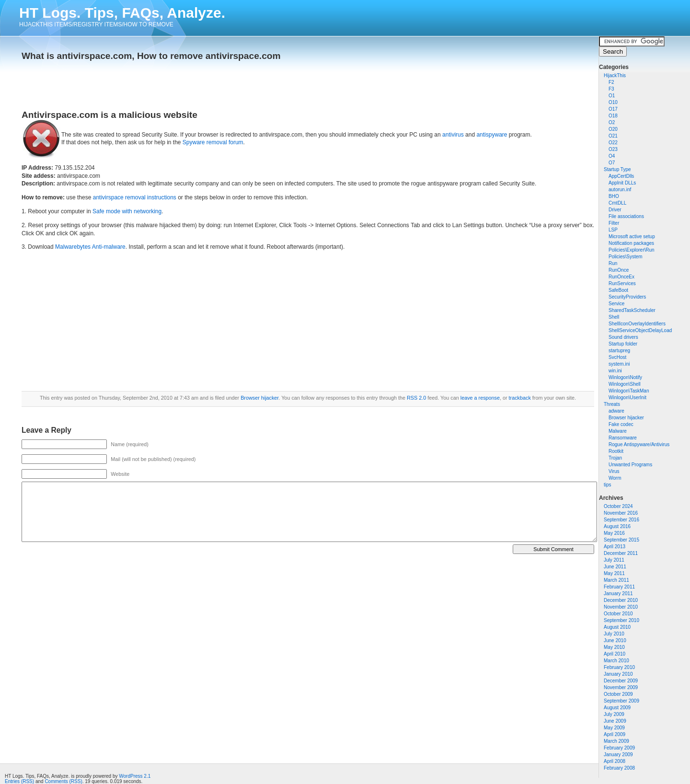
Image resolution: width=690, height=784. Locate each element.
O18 (613, 116)
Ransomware (623, 438)
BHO (614, 196)
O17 (613, 109)
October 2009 (618, 694)
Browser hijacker (626, 418)
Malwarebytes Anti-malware (90, 247)
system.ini (619, 364)
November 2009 (621, 687)
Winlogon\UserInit (627, 398)
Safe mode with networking (127, 211)
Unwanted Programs (630, 465)
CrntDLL (617, 203)
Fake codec (621, 424)
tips (608, 485)
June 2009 (615, 721)
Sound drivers (623, 337)
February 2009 (619, 748)
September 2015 (621, 540)
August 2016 (617, 526)
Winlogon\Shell (625, 384)
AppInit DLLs (622, 183)
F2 (611, 82)
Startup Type (617, 169)
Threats (612, 404)
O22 (613, 143)
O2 (612, 122)
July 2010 (614, 634)
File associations (626, 216)
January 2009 (618, 755)
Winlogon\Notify (625, 377)
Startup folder (623, 344)
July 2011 (614, 560)
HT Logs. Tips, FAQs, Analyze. (122, 13)
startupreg (619, 351)
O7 (612, 163)
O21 (613, 136)
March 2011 (616, 580)
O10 (613, 102)
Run (613, 263)
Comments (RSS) (63, 781)
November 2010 (621, 607)
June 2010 (615, 640)
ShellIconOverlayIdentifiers (637, 324)
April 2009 (615, 734)
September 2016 (621, 520)
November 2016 (621, 513)
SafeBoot (618, 290)
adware (616, 411)
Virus (614, 471)
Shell (614, 317)
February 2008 (619, 768)
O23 (613, 149)
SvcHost (617, 357)
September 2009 (621, 701)
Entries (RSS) (19, 781)
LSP (613, 230)
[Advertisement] (134, 82)
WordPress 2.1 (135, 776)
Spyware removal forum (213, 142)
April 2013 (615, 547)
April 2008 (615, 761)
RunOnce (619, 270)
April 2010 (615, 654)
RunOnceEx (621, 277)
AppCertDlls (621, 176)
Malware (618, 431)
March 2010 (616, 661)
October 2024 (618, 506)
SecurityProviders (627, 297)
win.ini (615, 371)
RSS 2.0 (416, 398)
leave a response (480, 398)
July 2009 (614, 714)
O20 (613, 129)
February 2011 (619, 587)
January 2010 (618, 674)
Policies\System (626, 257)
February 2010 (619, 667)
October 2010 (618, 614)
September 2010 (621, 620)
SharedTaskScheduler (632, 310)
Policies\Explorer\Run (632, 250)
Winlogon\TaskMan (629, 391)
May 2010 (614, 647)
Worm (615, 478)
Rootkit (616, 451)
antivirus (453, 135)
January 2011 (618, 594)
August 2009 (617, 708)
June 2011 (615, 567)
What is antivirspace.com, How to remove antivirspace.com (151, 56)
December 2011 (621, 553)
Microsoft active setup (632, 236)
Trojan (615, 458)
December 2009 (621, 681)
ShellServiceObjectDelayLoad (640, 330)
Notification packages (631, 243)
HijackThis (615, 75)
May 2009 (614, 728)
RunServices (622, 283)
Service (616, 304)
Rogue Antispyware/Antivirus (639, 444)
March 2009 (616, 741)
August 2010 (617, 627)
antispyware (492, 135)
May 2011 (614, 573)
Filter (614, 223)
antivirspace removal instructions (135, 197)
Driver (615, 210)
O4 (612, 156)
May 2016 (614, 533)
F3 (611, 89)
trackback (520, 398)
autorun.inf (620, 190)
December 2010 (621, 600)
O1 (612, 96)
